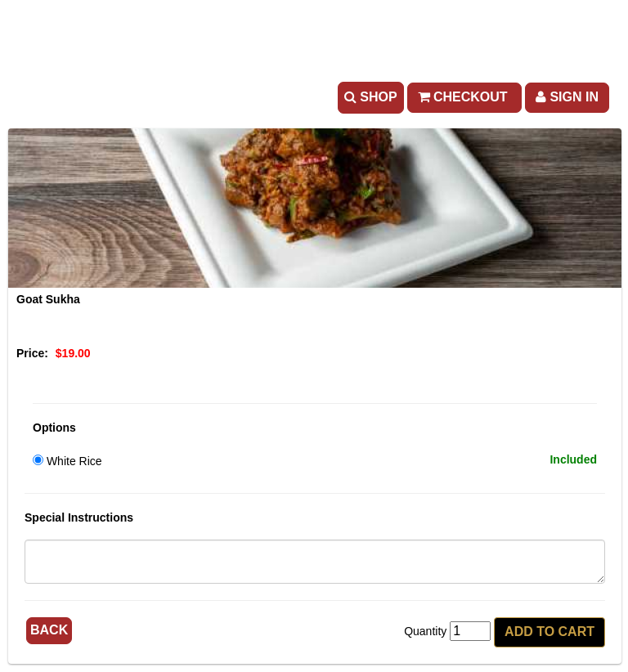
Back (49, 630)
